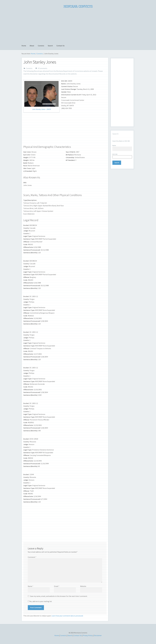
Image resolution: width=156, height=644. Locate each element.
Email (57, 586)
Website (83, 586)
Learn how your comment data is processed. (67, 616)
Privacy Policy (88, 635)
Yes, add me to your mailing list (40, 601)
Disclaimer (34, 74)
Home (24, 46)
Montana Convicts (78, 6)
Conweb (94, 71)
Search (50, 46)
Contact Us (60, 46)
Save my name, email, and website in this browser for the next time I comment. (59, 596)
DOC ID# (115, 154)
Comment (32, 557)
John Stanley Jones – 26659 (41, 109)
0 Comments (43, 68)
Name (31, 586)
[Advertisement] (78, 25)
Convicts (41, 46)
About (32, 46)
